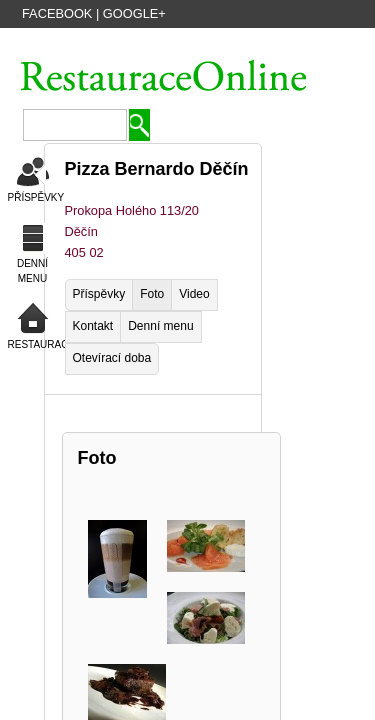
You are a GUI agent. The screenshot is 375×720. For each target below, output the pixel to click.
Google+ (134, 13)
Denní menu (160, 326)
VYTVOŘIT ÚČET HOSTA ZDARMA (129, 43)
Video (194, 294)
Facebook (57, 13)
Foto (152, 294)
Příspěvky (99, 294)
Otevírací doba (112, 358)
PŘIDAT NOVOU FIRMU (292, 43)
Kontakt (93, 326)
